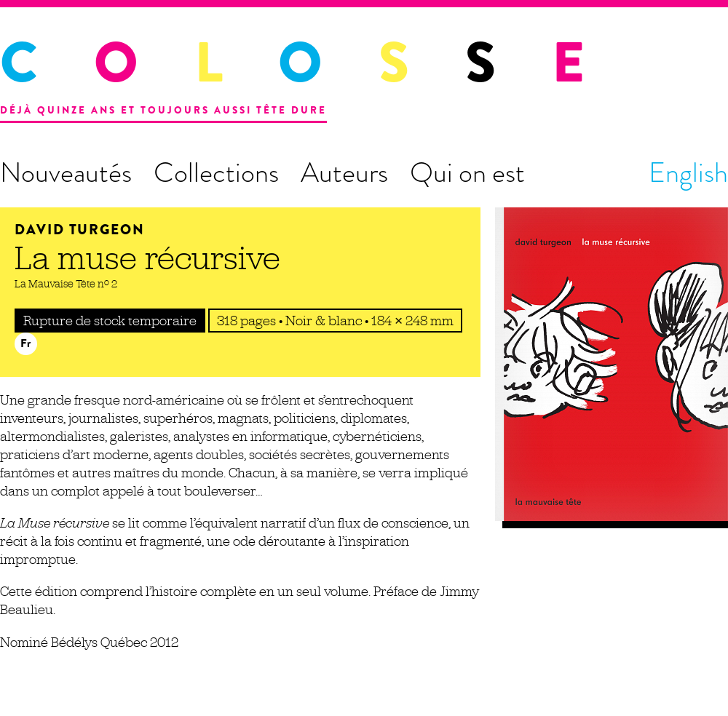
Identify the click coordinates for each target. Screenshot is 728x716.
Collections (216, 172)
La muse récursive (147, 258)
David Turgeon (80, 230)
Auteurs (344, 172)
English (688, 172)
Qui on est (467, 172)
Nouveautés (66, 172)
